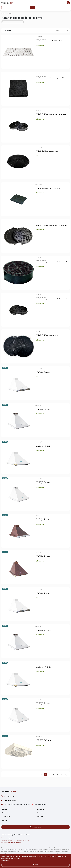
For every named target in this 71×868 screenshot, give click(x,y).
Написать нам (36, 827)
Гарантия (40, 813)
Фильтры (7, 30)
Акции (4, 813)
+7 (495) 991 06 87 (10, 796)
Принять (36, 865)
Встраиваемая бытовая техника (12, 22)
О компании (6, 817)
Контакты (41, 817)
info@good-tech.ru (10, 800)
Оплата (5, 820)
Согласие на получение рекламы (11, 842)
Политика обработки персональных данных (15, 838)
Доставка (40, 809)
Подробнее (5, 860)
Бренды (5, 809)
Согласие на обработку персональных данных (15, 840)
